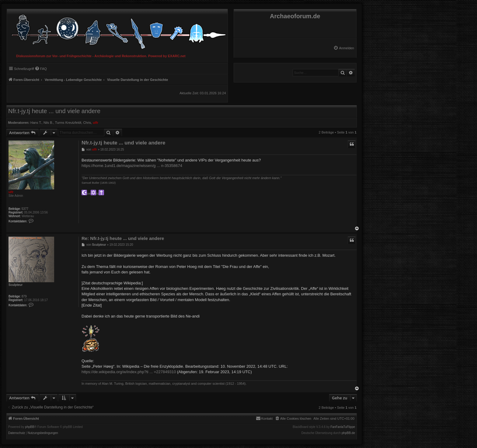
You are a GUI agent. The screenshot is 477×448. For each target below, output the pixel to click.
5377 (25, 209)
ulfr (96, 123)
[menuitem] (344, 48)
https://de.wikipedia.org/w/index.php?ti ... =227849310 (129, 372)
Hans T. (36, 123)
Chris (87, 123)
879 (24, 296)
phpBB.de (348, 433)
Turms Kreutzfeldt (68, 123)
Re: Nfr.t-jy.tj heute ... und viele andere (123, 238)
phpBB (30, 427)
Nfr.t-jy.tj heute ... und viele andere (54, 111)
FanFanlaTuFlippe (343, 427)
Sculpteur (16, 285)
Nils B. (48, 123)
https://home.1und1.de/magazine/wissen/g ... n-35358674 (132, 166)
